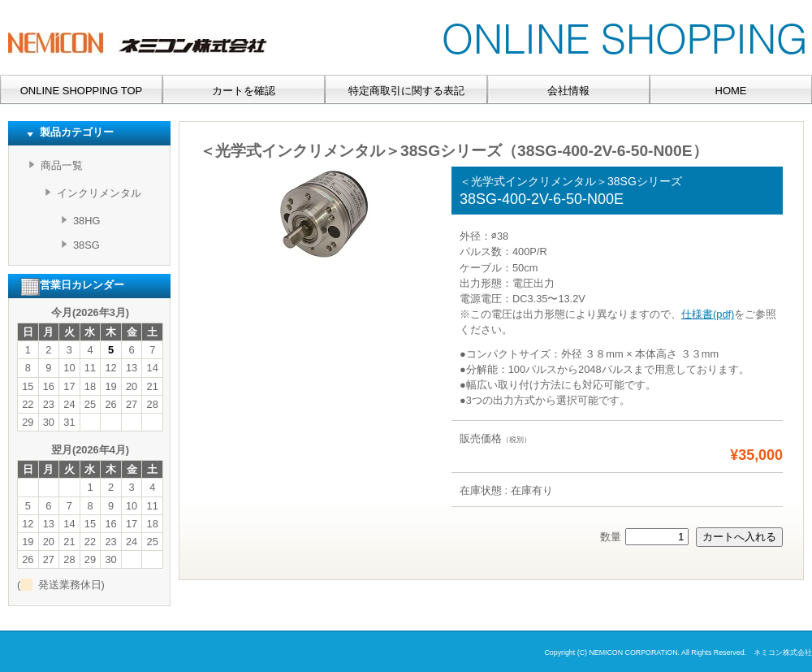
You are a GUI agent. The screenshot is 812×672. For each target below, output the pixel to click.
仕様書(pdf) (708, 314)
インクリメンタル (99, 193)
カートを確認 (244, 91)
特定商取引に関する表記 (406, 91)
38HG (86, 221)
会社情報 (568, 91)
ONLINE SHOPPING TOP (82, 91)
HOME (731, 91)
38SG (86, 245)
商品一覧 (62, 165)
